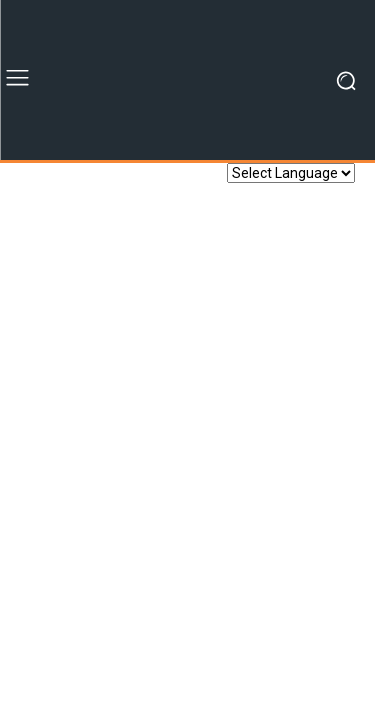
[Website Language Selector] (291, 173)
